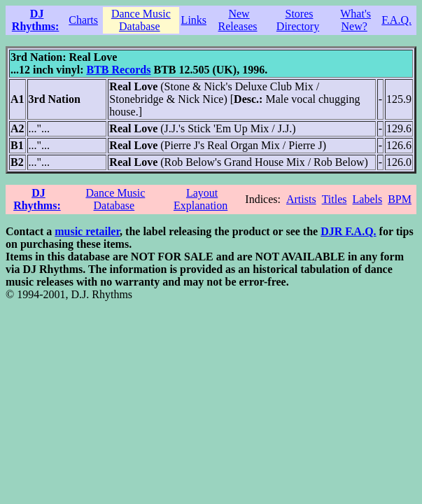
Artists (301, 199)
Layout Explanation (201, 199)
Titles (335, 199)
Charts (83, 20)
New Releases (238, 20)
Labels (368, 199)
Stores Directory (298, 20)
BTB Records (118, 70)
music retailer (87, 231)
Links (194, 20)
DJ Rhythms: (36, 20)
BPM (400, 199)
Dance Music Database (141, 20)
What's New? (356, 20)
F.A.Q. (396, 20)
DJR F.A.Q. (348, 231)
